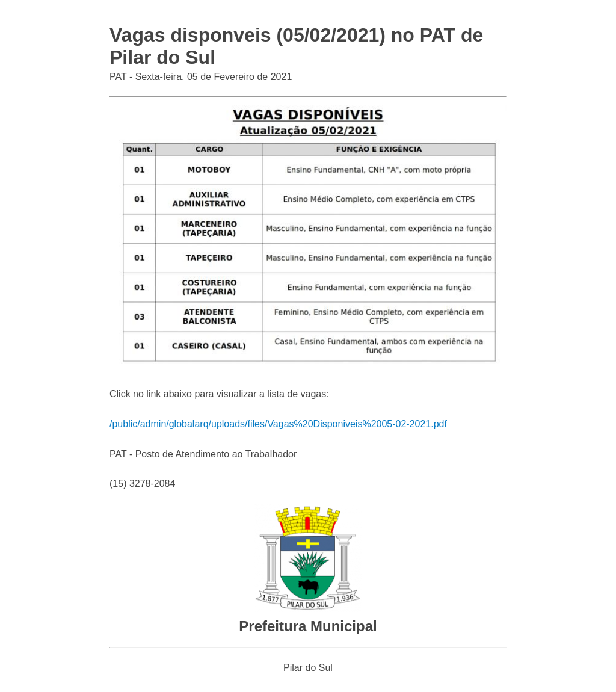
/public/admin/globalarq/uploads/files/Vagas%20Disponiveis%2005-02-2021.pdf (278, 424)
